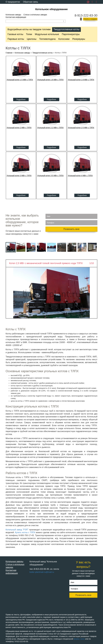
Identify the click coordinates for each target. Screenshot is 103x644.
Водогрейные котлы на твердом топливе (29, 29)
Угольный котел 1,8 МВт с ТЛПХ (81, 80)
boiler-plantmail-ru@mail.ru (42, 572)
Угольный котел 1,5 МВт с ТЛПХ (20, 80)
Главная (9, 53)
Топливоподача (47, 39)
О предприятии (13, 2)
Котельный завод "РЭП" (17, 530)
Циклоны (32, 39)
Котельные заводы (13, 15)
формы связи (79, 639)
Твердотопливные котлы (66, 29)
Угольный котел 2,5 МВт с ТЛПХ (81, 128)
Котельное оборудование (51, 9)
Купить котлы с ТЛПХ (25, 532)
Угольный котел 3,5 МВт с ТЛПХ (50, 176)
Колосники (64, 39)
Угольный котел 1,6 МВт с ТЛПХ (50, 80)
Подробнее (21, 99)
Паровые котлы (16, 39)
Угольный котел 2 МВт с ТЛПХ (19, 128)
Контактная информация (16, 17)
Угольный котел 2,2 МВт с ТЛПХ (50, 128)
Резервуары (79, 39)
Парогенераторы (71, 34)
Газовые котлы (15, 34)
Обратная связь (31, 2)
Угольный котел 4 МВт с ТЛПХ (80, 176)
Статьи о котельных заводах (35, 15)
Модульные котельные (47, 34)
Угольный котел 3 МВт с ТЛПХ (19, 176)
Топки (29, 34)
